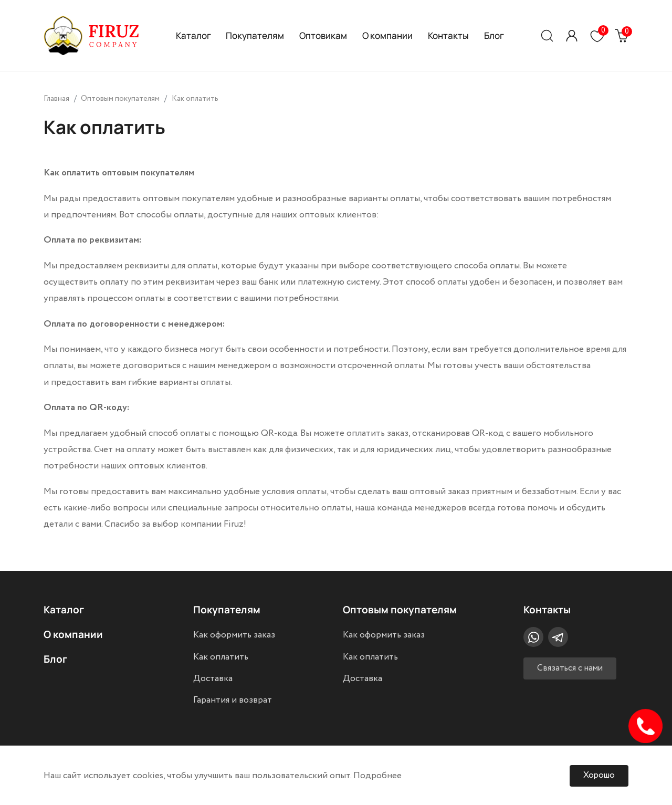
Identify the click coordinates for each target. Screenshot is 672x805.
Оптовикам (323, 35)
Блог (494, 35)
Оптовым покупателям (400, 609)
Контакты (448, 35)
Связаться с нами (570, 668)
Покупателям (255, 35)
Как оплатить (221, 657)
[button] (572, 35)
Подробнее (377, 776)
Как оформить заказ (234, 635)
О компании (387, 35)
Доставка (213, 678)
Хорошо (599, 775)
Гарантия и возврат (233, 700)
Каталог (193, 35)
